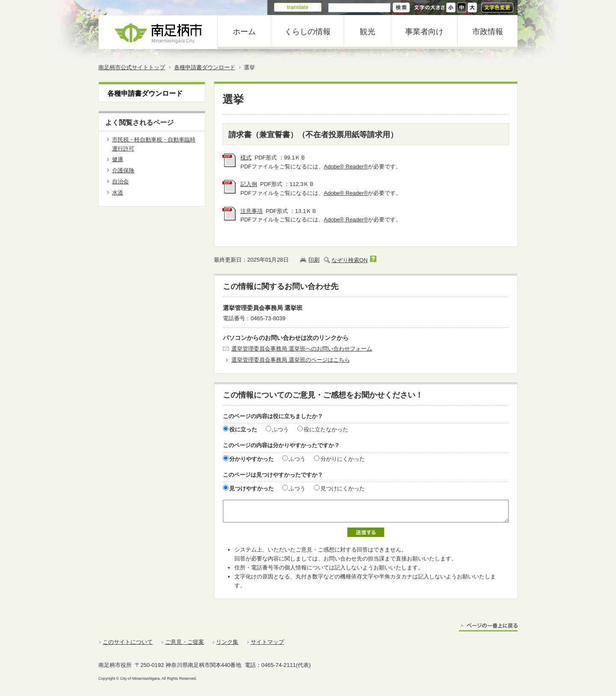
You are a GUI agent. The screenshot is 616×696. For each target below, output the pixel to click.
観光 (367, 32)
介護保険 (123, 170)
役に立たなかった (326, 429)
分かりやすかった (252, 459)
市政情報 (488, 32)
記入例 (249, 184)
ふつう (280, 429)
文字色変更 (497, 7)
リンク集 (227, 642)
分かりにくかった (343, 459)
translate (298, 7)
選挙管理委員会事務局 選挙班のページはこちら (291, 360)
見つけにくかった (343, 488)
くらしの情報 (308, 32)
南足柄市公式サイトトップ (132, 67)
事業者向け (424, 32)
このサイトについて (128, 642)
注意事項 (252, 211)
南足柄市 (158, 32)
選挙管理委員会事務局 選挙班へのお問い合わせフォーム (302, 349)
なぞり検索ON (350, 260)
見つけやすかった (252, 488)
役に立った (243, 429)
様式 (246, 158)
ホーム (244, 32)
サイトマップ (267, 642)
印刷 (314, 260)
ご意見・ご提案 (185, 642)
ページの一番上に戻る (488, 627)
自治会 (120, 181)
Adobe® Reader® (346, 167)
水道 (118, 193)
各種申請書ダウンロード (205, 67)
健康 (118, 159)
